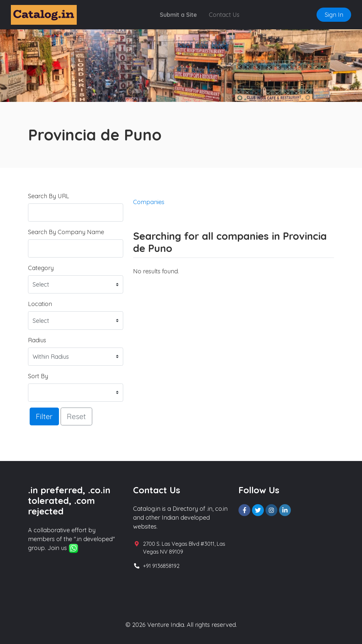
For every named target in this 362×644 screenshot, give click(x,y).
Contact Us (224, 15)
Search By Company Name (66, 232)
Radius (37, 340)
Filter (44, 416)
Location (40, 304)
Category (41, 268)
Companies (149, 202)
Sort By (38, 376)
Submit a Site (178, 15)
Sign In (334, 15)
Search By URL (49, 196)
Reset (76, 416)
